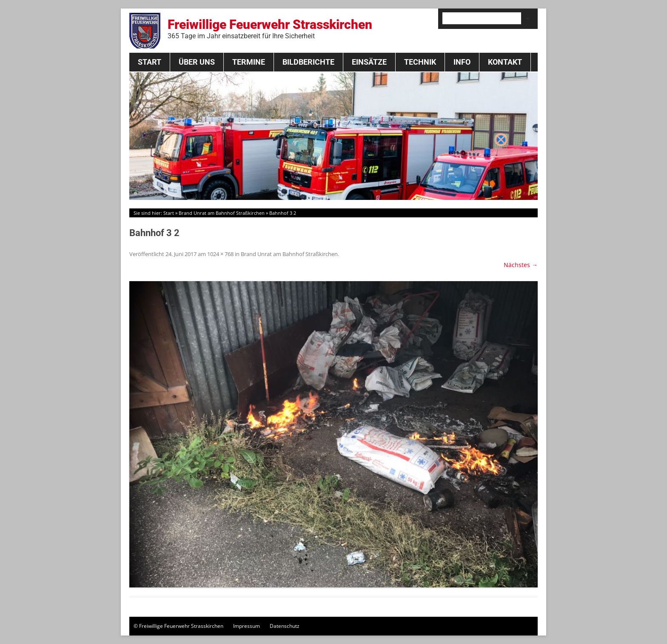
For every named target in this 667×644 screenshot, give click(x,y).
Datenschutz (285, 626)
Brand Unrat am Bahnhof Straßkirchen (222, 213)
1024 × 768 (220, 254)
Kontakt (505, 62)
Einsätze (369, 62)
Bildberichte (308, 62)
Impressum (247, 626)
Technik (420, 62)
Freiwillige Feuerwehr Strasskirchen (270, 28)
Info (462, 62)
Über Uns (197, 62)
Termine (249, 62)
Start (150, 62)
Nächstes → (521, 265)
